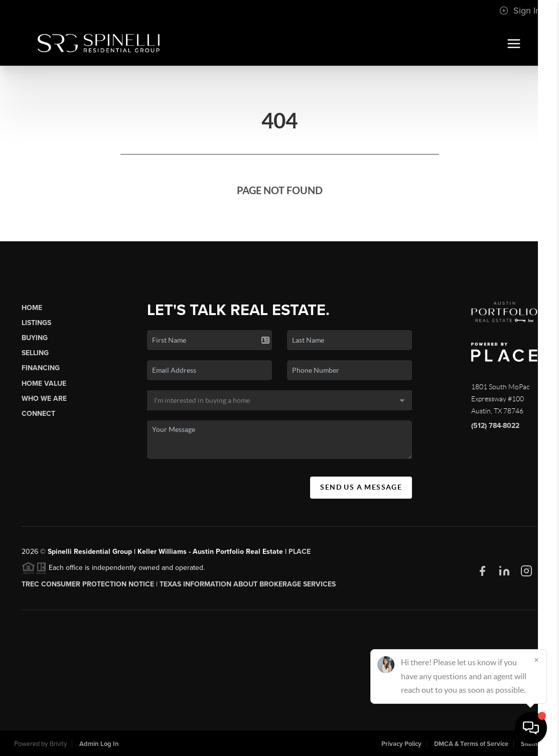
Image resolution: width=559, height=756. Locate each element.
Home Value (44, 384)
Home (32, 308)
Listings (36, 323)
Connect (38, 414)
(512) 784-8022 (495, 426)
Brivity (58, 744)
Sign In (520, 11)
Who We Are (44, 399)
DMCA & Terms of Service (471, 744)
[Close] (536, 660)
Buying (35, 338)
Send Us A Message (361, 487)
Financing (41, 368)
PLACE (300, 552)
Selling (35, 353)
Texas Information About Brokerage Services (248, 584)
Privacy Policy (401, 744)
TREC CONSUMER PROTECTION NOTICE (88, 584)
